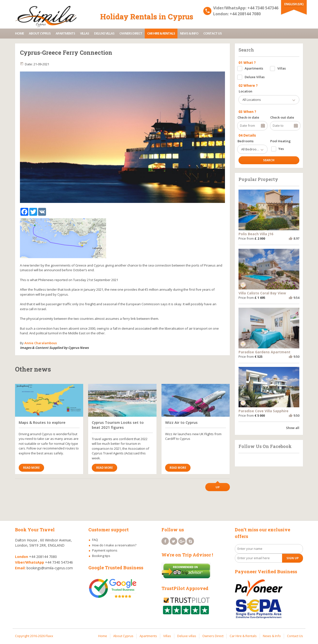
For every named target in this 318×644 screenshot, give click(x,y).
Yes (281, 149)
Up (218, 487)
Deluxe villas (104, 33)
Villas (85, 33)
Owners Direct (131, 33)
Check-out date (282, 117)
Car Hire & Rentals (161, 33)
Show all (293, 428)
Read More (31, 468)
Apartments (65, 33)
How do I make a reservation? (114, 545)
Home (19, 33)
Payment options (105, 550)
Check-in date (248, 117)
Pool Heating (280, 141)
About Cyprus (40, 33)
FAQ (95, 540)
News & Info (189, 33)
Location (246, 91)
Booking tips (101, 556)
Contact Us (213, 33)
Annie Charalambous (41, 343)
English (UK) (294, 4)
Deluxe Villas (255, 77)
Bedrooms (246, 141)
